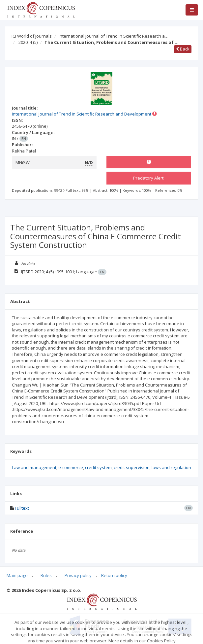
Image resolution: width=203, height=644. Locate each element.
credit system (98, 467)
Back (183, 49)
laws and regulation (171, 467)
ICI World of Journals (32, 36)
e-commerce (71, 467)
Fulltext (22, 508)
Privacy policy (78, 575)
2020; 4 (28, 42)
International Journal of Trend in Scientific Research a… (114, 36)
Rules (46, 575)
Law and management (34, 467)
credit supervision (132, 467)
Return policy (114, 575)
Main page (17, 575)
